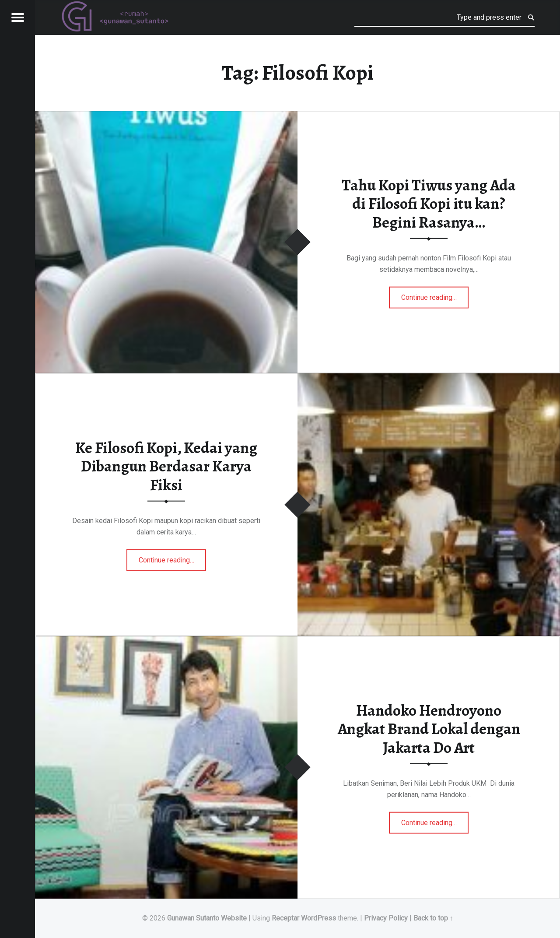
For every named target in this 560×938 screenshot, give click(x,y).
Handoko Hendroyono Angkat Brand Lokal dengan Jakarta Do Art (429, 729)
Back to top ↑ (433, 918)
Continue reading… (435, 295)
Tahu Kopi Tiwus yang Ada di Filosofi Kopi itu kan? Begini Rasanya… (429, 203)
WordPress (318, 918)
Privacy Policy (386, 918)
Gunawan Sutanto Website (207, 918)
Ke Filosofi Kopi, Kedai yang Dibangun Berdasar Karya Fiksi (166, 466)
